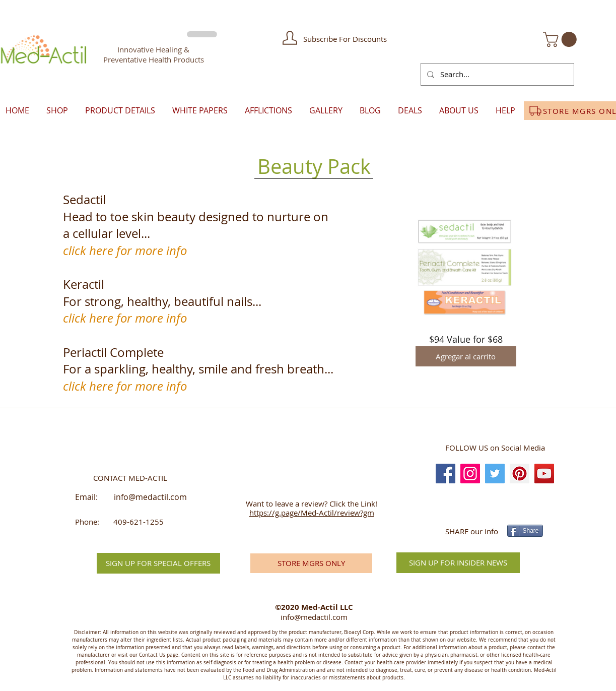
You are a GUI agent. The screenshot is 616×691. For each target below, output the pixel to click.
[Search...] (496, 74)
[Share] (525, 531)
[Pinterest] (520, 474)
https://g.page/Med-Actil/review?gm (312, 513)
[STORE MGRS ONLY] (311, 563)
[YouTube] (544, 474)
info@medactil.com (150, 497)
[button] (290, 38)
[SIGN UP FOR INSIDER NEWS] (458, 563)
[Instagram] (470, 474)
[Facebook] (446, 474)
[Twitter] (495, 474)
